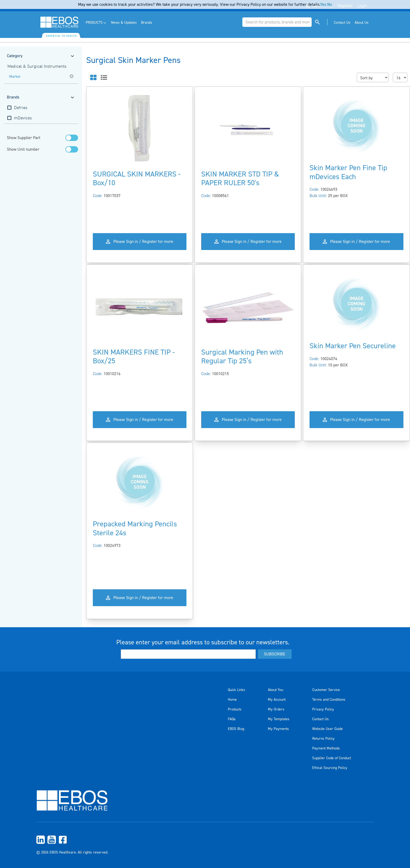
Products (235, 709)
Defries (21, 108)
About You (276, 690)
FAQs (232, 719)
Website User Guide (327, 729)
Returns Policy (323, 739)
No (330, 4)
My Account (277, 700)
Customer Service (326, 690)
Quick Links (237, 690)
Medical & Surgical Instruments (37, 67)
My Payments (278, 729)
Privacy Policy (323, 709)
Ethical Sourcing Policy (330, 768)
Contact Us (320, 719)
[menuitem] (96, 23)
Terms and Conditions (329, 700)
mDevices (23, 118)
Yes (323, 4)
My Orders (276, 709)
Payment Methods (326, 748)
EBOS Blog (236, 729)
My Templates (279, 719)
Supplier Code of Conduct (332, 758)
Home (232, 700)
